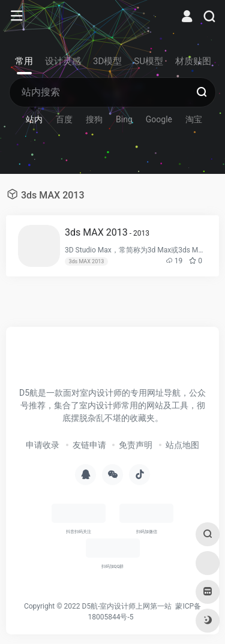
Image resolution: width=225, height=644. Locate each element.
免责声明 (136, 445)
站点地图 (182, 445)
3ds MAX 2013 (107, 232)
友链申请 (89, 445)
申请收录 (43, 445)
